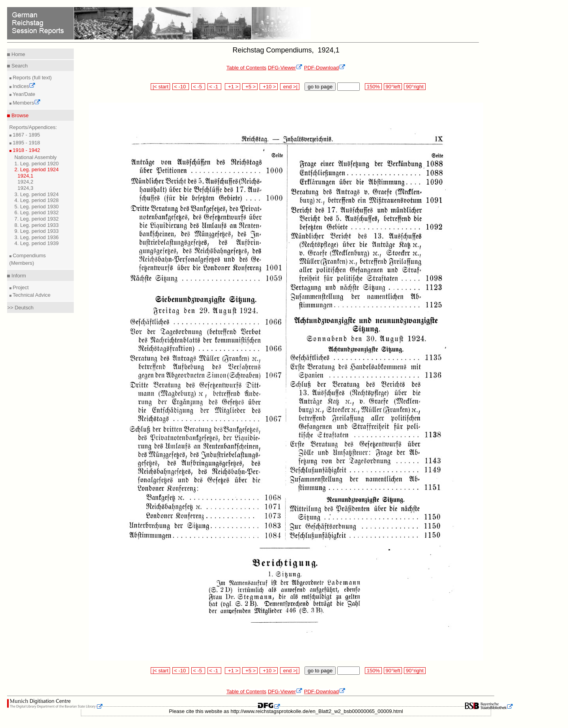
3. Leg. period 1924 (37, 194)
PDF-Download (325, 68)
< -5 (198, 87)
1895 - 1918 (26, 143)
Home (17, 54)
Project (20, 287)
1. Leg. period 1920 (37, 164)
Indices (24, 86)
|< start (160, 87)
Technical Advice (31, 295)
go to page (320, 87)
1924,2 (26, 182)
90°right (415, 87)
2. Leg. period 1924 (37, 169)
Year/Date (23, 94)
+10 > (269, 87)
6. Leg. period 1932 (37, 212)
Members (26, 103)
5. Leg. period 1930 (37, 207)
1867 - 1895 (26, 135)
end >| (290, 87)
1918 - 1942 (26, 150)
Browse (19, 115)
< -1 (215, 87)
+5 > (250, 87)
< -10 (181, 87)
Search (19, 66)
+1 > (233, 87)
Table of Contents (246, 68)
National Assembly (36, 157)
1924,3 (26, 188)
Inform (18, 276)
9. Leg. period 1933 (37, 231)
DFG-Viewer (285, 68)
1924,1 (26, 176)
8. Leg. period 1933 (37, 225)
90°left (393, 87)
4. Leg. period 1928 (37, 200)
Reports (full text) (32, 78)
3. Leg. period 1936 (37, 237)
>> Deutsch (20, 308)
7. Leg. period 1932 (37, 219)
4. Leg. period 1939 (37, 243)
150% (373, 87)
